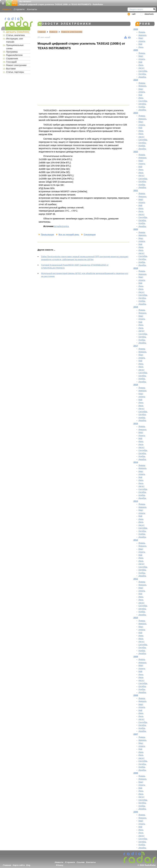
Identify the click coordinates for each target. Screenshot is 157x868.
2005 (136, 812)
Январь (142, 32)
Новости (7, 9)
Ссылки (81, 862)
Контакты (32, 9)
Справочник (12, 59)
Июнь (141, 47)
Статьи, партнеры (15, 72)
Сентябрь (143, 71)
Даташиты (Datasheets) (18, 32)
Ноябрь (142, 107)
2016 (136, 385)
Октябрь (142, 74)
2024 (136, 80)
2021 (136, 190)
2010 (136, 618)
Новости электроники (72, 32)
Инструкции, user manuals (15, 40)
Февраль (143, 35)
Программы (12, 52)
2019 (136, 268)
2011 (136, 579)
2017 (136, 346)
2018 (136, 307)
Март (141, 38)
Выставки (11, 69)
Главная (42, 32)
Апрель (142, 41)
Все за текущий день (69, 234)
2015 (136, 424)
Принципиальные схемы (15, 47)
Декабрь (142, 77)
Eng (28, 865)
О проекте (19, 9)
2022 (136, 152)
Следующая (90, 234)
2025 (136, 50)
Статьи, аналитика (15, 35)
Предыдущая (47, 234)
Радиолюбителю (14, 55)
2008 (136, 695)
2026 (136, 29)
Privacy (60, 865)
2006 (136, 773)
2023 (136, 113)
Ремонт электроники (16, 65)
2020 (136, 229)
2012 (136, 540)
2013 (136, 501)
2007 (136, 734)
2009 (136, 657)
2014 (136, 462)
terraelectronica (61, 226)
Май (140, 44)
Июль (141, 65)
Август (141, 68)
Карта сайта (19, 865)
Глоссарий (11, 62)
